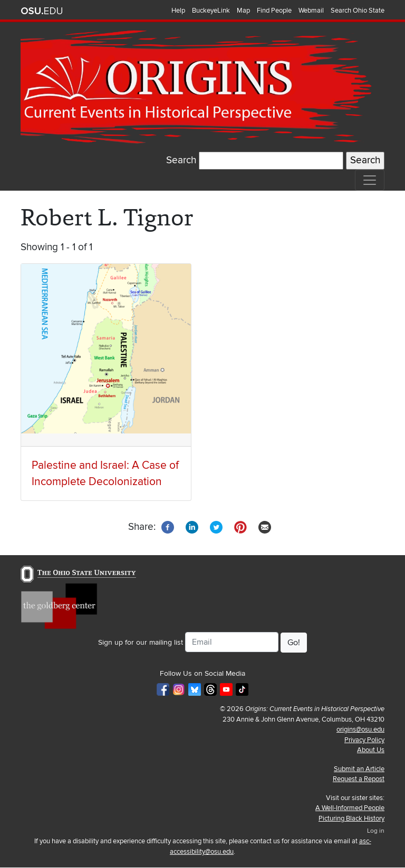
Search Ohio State (358, 11)
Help (178, 11)
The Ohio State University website (42, 11)
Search (181, 160)
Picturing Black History (351, 818)
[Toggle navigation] (370, 180)
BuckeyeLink (211, 11)
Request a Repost (359, 779)
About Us (371, 750)
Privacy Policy (364, 740)
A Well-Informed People (350, 808)
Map (243, 11)
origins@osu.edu (360, 729)
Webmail (311, 11)
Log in (376, 831)
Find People (274, 11)
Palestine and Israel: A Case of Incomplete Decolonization (105, 474)
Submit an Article (359, 769)
